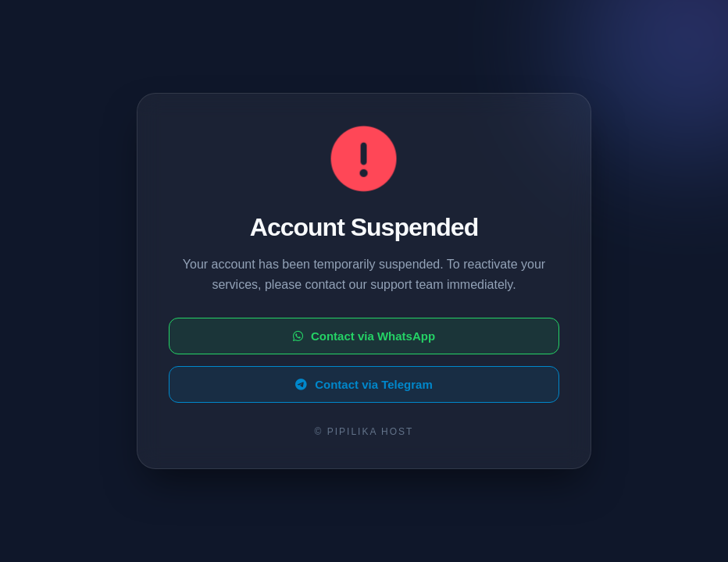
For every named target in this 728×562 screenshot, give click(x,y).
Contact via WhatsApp (364, 336)
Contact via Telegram (364, 384)
